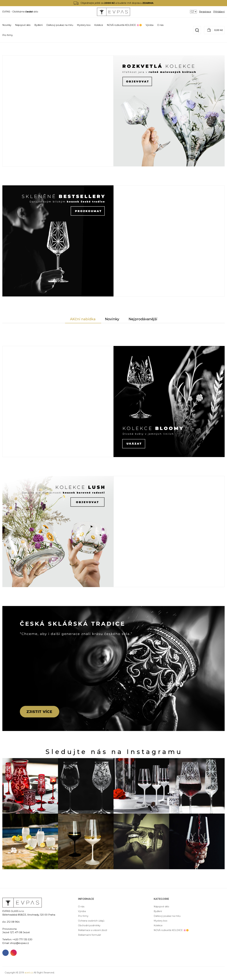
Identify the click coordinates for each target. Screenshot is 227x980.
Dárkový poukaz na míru (167, 916)
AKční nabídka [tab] (83, 319)
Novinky (7, 25)
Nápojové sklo (161, 907)
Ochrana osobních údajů (91, 921)
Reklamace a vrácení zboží (93, 930)
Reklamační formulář (90, 935)
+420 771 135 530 (22, 939)
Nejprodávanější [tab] (143, 319)
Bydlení (158, 911)
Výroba (150, 25)
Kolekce (158, 925)
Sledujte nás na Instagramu (114, 752)
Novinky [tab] (112, 319)
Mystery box (160, 921)
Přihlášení (219, 12)
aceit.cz (29, 973)
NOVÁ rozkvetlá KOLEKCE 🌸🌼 (171, 930)
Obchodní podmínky (89, 925)
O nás (160, 25)
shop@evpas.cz (19, 943)
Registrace (205, 12)
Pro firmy (8, 35)
